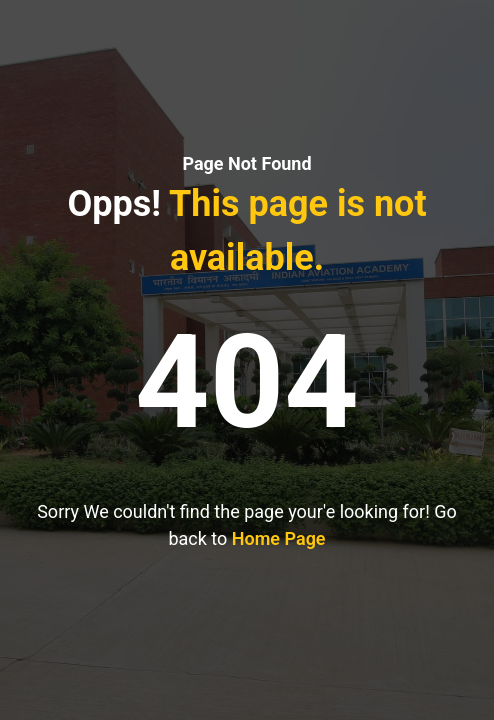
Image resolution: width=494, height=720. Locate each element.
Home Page (279, 538)
